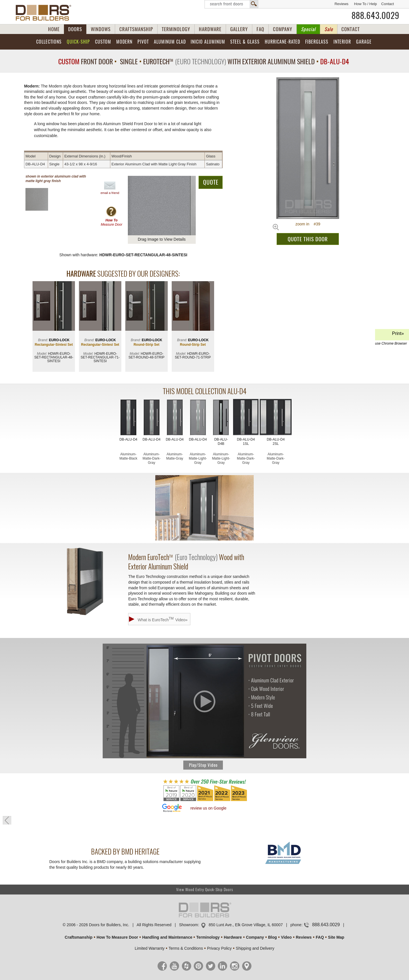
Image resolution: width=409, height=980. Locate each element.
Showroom (189, 925)
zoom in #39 (308, 224)
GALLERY (239, 29)
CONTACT (351, 29)
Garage (364, 42)
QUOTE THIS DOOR (308, 239)
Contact (388, 4)
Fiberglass (317, 42)
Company (255, 937)
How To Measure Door (117, 937)
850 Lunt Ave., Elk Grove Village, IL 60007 (246, 925)
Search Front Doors (231, 4)
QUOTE (211, 182)
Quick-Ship (78, 42)
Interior (342, 42)
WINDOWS (101, 29)
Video (286, 937)
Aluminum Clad (170, 42)
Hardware (233, 937)
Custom (103, 42)
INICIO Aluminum (208, 42)
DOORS (75, 29)
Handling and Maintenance (167, 937)
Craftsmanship (79, 937)
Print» (391, 336)
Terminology (208, 937)
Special (308, 29)
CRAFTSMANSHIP (136, 29)
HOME (54, 29)
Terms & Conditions (186, 948)
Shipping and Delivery (255, 948)
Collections (49, 42)
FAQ (260, 29)
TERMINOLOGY (176, 29)
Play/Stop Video (203, 765)
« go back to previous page (7, 820)
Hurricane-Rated (282, 42)
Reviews (342, 4)
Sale (329, 29)
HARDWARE (210, 29)
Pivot (143, 42)
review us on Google (208, 808)
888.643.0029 (375, 16)
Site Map (336, 937)
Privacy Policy (219, 948)
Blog (273, 937)
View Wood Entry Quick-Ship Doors (205, 890)
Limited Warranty (149, 948)
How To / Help (366, 4)
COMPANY (283, 29)
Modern (124, 42)
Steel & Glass (245, 42)
